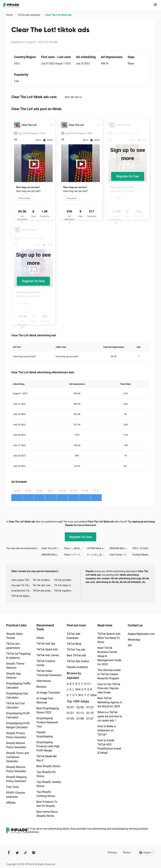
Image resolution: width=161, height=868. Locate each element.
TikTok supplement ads (65, 591)
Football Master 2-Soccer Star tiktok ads (144, 555)
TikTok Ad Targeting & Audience (18, 656)
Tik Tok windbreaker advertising (43, 580)
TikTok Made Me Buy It (47, 758)
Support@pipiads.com (141, 634)
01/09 (70, 719)
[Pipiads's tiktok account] (25, 853)
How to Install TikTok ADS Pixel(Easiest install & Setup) (109, 747)
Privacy (112, 853)
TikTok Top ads (76, 650)
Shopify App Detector (14, 676)
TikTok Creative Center (46, 663)
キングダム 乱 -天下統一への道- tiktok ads (98, 555)
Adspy (40, 638)
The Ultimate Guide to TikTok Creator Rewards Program (109, 674)
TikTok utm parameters (13, 646)
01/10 (89, 713)
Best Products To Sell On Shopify (47, 804)
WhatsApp (134, 640)
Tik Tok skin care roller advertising (43, 585)
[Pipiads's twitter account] (17, 853)
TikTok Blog (74, 644)
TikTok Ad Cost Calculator (15, 705)
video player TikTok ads (22, 580)
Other (90, 695)
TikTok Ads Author (78, 661)
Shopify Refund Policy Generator (16, 745)
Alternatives (44, 681)
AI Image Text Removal (45, 700)
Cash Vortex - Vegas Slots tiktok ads (121, 555)
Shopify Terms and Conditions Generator (18, 757)
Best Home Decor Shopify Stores (47, 814)
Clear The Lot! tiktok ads (53, 548)
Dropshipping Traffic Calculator (18, 686)
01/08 (79, 719)
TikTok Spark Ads (47, 649)
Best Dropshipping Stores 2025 (48, 710)
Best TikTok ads (76, 655)
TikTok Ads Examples (73, 636)
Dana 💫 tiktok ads (74, 548)
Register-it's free (128, 176)
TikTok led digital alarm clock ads (22, 596)
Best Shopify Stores (48, 766)
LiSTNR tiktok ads (96, 548)
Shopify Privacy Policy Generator (16, 735)
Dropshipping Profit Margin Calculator (18, 725)
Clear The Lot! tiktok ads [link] (58, 15)
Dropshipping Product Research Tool (47, 722)
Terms (127, 853)
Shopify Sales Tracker (14, 636)
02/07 (70, 707)
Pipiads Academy (77, 667)
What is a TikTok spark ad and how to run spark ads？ (110, 716)
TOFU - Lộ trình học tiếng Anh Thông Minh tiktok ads (144, 548)
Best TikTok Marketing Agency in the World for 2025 (110, 702)
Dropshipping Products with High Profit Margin (48, 746)
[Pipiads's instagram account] (34, 853)
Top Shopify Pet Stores (46, 774)
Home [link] (10, 15)
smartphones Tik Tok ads (22, 591)
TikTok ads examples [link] (29, 15)
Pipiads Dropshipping (45, 734)
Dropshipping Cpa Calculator (17, 695)
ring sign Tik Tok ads (22, 585)
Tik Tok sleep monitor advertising (65, 585)
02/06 (79, 707)
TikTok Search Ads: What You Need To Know (109, 638)
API (130, 645)
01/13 (79, 713)
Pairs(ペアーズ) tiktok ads (75, 555)
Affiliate (11, 803)
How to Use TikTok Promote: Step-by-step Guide (109, 688)
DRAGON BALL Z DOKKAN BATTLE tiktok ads (121, 548)
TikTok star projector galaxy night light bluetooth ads (43, 591)
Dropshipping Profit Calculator (18, 715)
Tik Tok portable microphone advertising (65, 580)
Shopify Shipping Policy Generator (16, 779)
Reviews (42, 687)
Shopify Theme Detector (15, 666)
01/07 (89, 719)
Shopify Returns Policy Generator (16, 769)
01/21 (70, 713)
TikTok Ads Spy (46, 644)
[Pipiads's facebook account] (9, 853)
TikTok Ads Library (48, 655)
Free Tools (13, 787)
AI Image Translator (48, 693)
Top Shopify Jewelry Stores (49, 784)
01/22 (89, 707)
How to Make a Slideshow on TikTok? (106, 730)
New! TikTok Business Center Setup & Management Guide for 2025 (109, 656)
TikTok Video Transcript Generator (49, 673)
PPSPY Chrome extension (16, 795)
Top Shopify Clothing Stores (46, 794)
